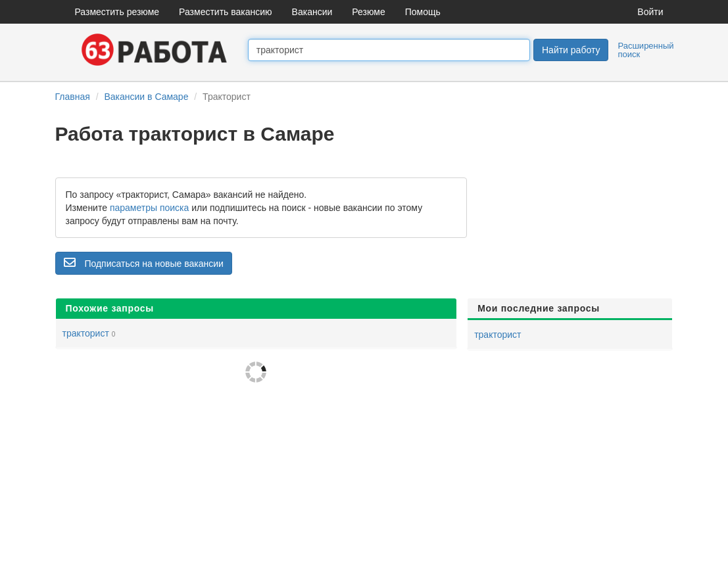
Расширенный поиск (645, 50)
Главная (73, 97)
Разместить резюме (117, 12)
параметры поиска (149, 208)
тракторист (86, 333)
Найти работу (571, 50)
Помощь (423, 12)
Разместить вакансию (226, 12)
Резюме (368, 12)
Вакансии (312, 12)
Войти (650, 12)
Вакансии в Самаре (146, 97)
